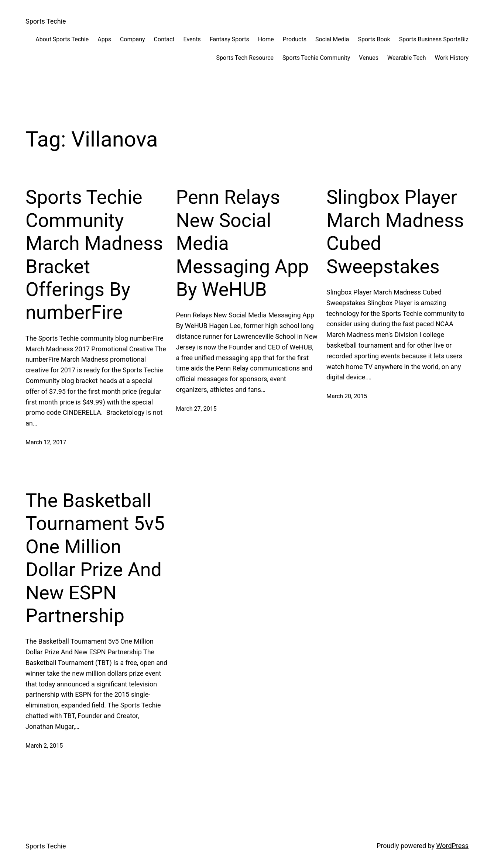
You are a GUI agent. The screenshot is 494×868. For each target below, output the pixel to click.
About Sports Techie (62, 39)
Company (133, 39)
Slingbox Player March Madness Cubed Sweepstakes (395, 232)
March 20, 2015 (347, 396)
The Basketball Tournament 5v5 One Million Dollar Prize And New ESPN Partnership (95, 558)
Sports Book (374, 39)
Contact (164, 39)
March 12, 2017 (46, 442)
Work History (452, 58)
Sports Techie (46, 21)
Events (192, 39)
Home (266, 39)
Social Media (332, 39)
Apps (104, 39)
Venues (369, 58)
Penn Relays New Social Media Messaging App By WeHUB (243, 243)
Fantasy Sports (229, 39)
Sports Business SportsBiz (434, 39)
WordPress (452, 846)
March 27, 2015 (196, 409)
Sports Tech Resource (245, 58)
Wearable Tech (406, 58)
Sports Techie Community (316, 58)
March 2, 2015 (44, 746)
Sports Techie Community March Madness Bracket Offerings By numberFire (94, 255)
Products (295, 39)
